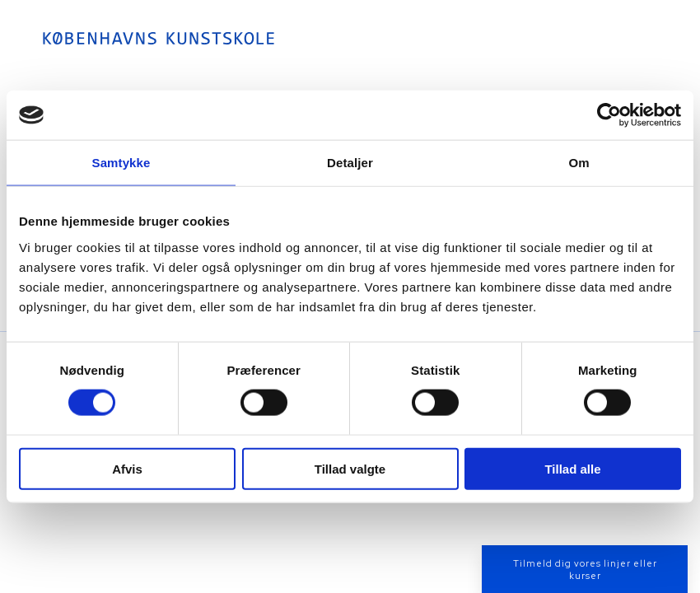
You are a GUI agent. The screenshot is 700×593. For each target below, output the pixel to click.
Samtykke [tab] (121, 163)
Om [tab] (579, 163)
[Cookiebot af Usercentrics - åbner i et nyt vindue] (609, 115)
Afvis (127, 468)
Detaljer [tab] (350, 163)
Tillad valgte (350, 468)
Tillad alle (572, 468)
